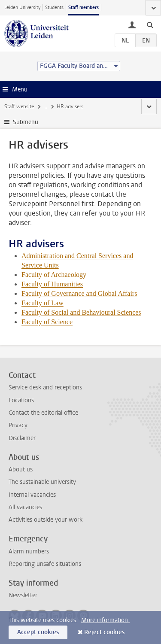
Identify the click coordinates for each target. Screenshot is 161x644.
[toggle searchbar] (150, 24)
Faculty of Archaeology (54, 275)
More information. (105, 620)
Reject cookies (104, 632)
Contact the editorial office (43, 413)
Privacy (18, 425)
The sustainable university (42, 482)
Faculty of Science (47, 322)
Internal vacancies (32, 495)
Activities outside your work (46, 520)
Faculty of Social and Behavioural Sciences (81, 312)
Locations (21, 400)
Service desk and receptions (45, 387)
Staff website (19, 106)
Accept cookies (38, 632)
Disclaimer (22, 438)
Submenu (26, 122)
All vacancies (25, 507)
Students (54, 8)
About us (21, 469)
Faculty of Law (43, 303)
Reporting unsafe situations (45, 564)
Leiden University (22, 8)
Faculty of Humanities (52, 284)
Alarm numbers (29, 551)
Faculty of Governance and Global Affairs (79, 293)
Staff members (84, 8)
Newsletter (23, 595)
